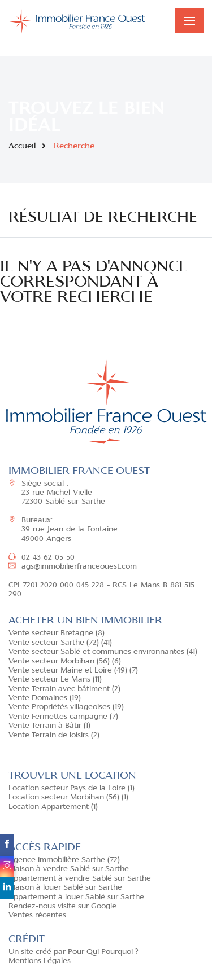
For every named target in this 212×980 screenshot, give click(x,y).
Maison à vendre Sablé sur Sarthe (69, 869)
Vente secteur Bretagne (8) (57, 634)
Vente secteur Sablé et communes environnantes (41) (103, 652)
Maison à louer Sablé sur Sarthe (65, 888)
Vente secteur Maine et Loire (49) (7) (73, 671)
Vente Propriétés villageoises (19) (66, 707)
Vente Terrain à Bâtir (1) (49, 726)
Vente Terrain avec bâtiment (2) (64, 689)
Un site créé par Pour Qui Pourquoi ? (73, 952)
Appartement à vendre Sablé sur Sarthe (80, 879)
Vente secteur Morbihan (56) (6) (65, 662)
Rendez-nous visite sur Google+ (64, 907)
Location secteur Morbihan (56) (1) (68, 798)
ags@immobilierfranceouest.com (73, 567)
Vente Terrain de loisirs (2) (54, 736)
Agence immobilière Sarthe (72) (64, 860)
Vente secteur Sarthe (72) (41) (60, 643)
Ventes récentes (37, 916)
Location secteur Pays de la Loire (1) (72, 789)
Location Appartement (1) (53, 807)
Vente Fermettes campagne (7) (63, 717)
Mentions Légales (40, 961)
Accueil (22, 146)
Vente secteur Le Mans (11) (55, 680)
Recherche (74, 146)
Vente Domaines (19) (45, 698)
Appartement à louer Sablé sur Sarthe (76, 898)
